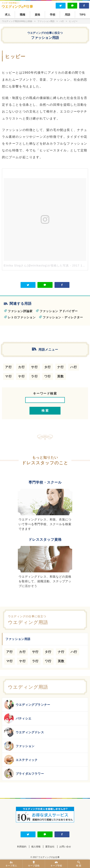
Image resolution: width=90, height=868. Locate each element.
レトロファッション (22, 317)
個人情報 (36, 847)
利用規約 (22, 847)
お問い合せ (65, 847)
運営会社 (50, 847)
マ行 (8, 376)
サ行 (34, 367)
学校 (53, 15)
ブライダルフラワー (24, 774)
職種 (22, 15)
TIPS (83, 15)
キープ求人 (11, 864)
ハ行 (74, 367)
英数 (61, 376)
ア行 (8, 367)
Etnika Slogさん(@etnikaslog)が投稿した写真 (36, 265)
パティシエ (18, 718)
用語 (67, 15)
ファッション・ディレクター (63, 317)
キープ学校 (56, 864)
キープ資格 (34, 864)
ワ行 (48, 376)
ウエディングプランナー (27, 705)
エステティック (21, 760)
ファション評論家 (20, 311)
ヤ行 (21, 376)
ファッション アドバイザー (59, 311)
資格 (37, 15)
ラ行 (34, 376)
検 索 (79, 864)
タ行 (48, 367)
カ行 (21, 367)
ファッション (19, 746)
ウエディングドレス (24, 732)
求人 (8, 15)
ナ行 (61, 367)
